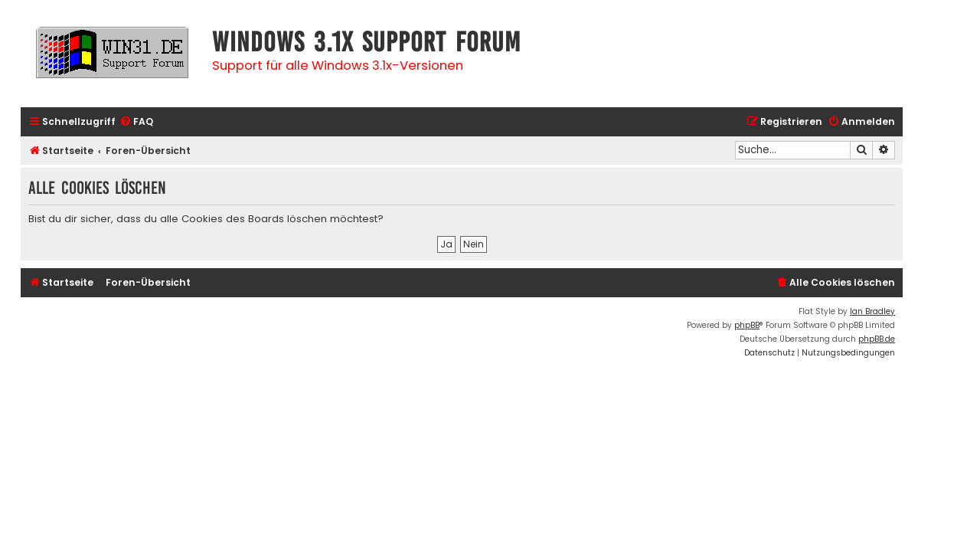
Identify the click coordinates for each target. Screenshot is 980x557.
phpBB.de (877, 339)
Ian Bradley (872, 311)
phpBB (747, 325)
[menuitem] (136, 122)
